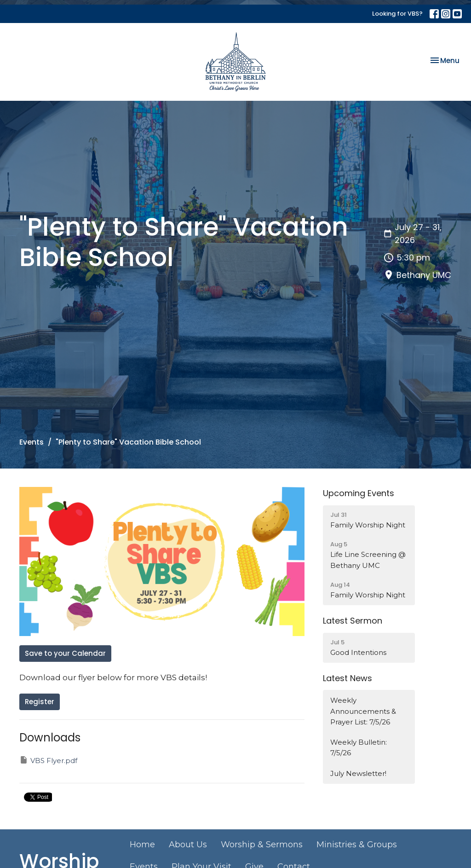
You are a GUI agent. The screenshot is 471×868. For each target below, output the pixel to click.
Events (32, 442)
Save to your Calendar (65, 653)
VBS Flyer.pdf (48, 760)
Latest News (348, 678)
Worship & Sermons (262, 845)
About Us (188, 845)
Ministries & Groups (357, 845)
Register (40, 702)
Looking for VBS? (397, 14)
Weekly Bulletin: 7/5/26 (359, 747)
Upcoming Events (359, 493)
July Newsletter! (358, 773)
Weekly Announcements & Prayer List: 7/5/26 (363, 711)
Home (142, 845)
